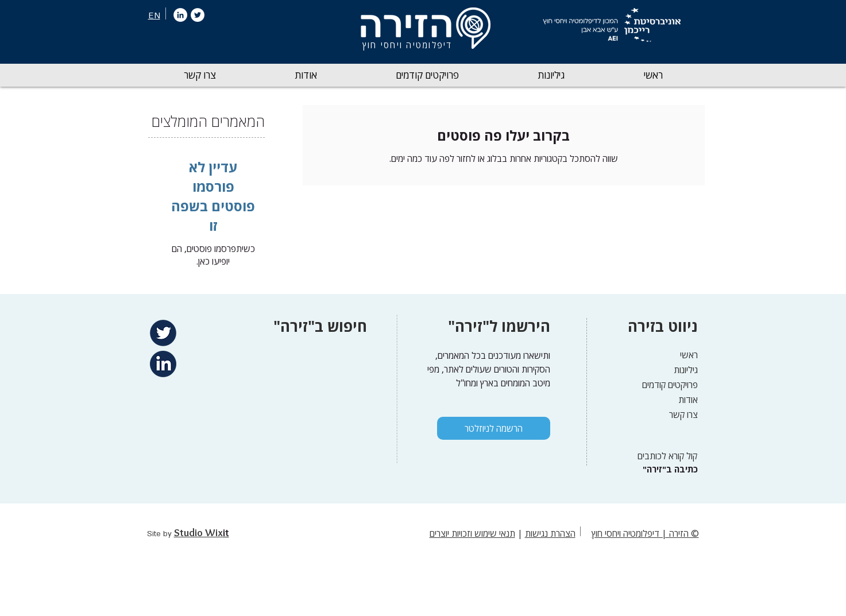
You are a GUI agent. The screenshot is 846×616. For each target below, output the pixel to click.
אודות (688, 400)
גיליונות (686, 370)
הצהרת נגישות (550, 533)
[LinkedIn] (180, 15)
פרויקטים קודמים (670, 385)
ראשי (689, 355)
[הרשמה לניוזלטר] (494, 428)
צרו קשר (683, 414)
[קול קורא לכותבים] (664, 456)
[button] (551, 75)
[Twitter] (198, 15)
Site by (161, 534)
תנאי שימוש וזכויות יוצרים (472, 533)
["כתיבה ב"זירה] (669, 469)
